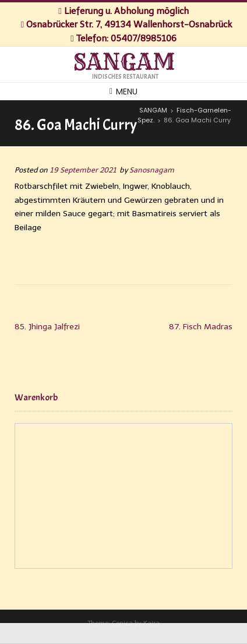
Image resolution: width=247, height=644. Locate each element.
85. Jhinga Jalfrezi (47, 327)
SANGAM (124, 62)
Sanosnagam (152, 170)
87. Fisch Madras (201, 327)
